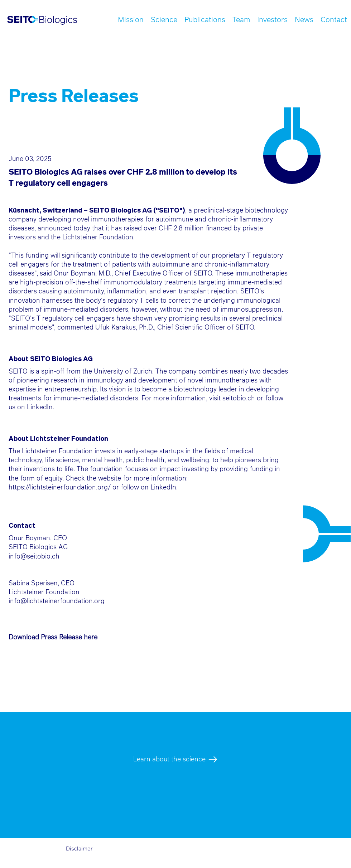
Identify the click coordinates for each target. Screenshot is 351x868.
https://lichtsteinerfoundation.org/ (60, 488)
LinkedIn (40, 408)
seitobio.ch (239, 399)
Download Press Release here (53, 638)
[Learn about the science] (175, 759)
